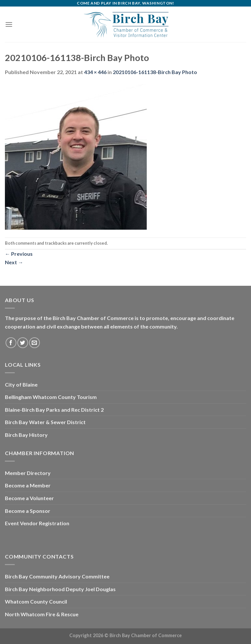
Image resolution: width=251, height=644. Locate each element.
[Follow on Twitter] (23, 343)
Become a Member (28, 485)
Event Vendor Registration (37, 523)
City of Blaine (21, 384)
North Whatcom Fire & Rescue (42, 614)
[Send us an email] (34, 343)
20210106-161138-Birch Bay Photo (155, 72)
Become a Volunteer (29, 498)
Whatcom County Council (36, 601)
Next (14, 262)
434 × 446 (95, 72)
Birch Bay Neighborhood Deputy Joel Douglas (60, 589)
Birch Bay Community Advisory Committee (57, 576)
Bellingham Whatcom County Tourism (51, 397)
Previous (19, 254)
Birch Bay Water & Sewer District (45, 422)
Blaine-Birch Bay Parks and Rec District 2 (54, 410)
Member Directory (28, 473)
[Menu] (9, 24)
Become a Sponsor (28, 511)
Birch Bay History (26, 435)
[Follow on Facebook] (11, 343)
